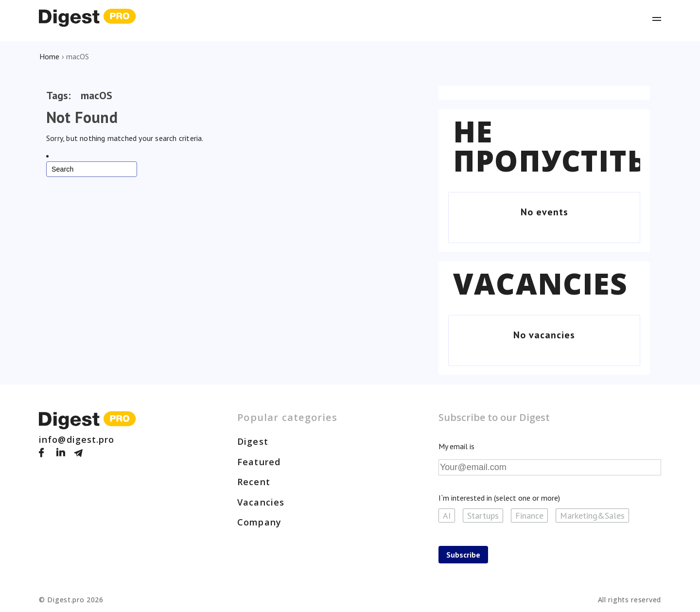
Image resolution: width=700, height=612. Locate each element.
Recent (254, 482)
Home (49, 56)
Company (259, 522)
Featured (259, 462)
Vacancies (540, 283)
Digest (253, 441)
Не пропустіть (550, 146)
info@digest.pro (77, 439)
